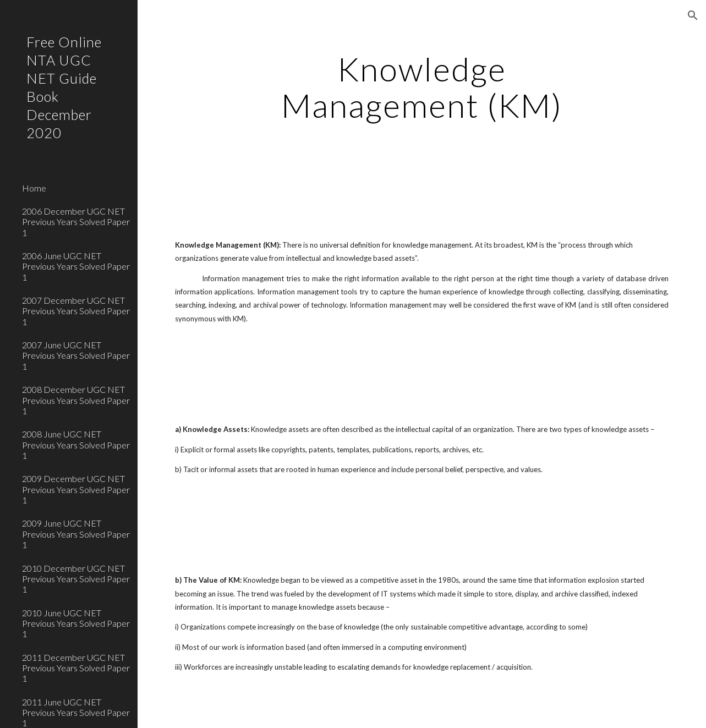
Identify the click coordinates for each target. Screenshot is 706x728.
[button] (693, 15)
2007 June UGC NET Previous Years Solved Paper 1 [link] (76, 355)
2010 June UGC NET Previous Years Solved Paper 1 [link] (76, 623)
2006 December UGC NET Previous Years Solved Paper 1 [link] (76, 222)
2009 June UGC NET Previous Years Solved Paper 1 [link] (76, 534)
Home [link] (34, 188)
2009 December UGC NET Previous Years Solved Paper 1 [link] (76, 489)
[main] (422, 87)
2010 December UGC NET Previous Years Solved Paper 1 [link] (76, 579)
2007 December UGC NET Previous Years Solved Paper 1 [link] (76, 311)
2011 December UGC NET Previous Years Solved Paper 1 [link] (76, 668)
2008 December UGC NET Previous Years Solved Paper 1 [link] (76, 400)
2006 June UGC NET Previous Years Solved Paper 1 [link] (76, 266)
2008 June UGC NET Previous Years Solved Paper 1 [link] (76, 445)
